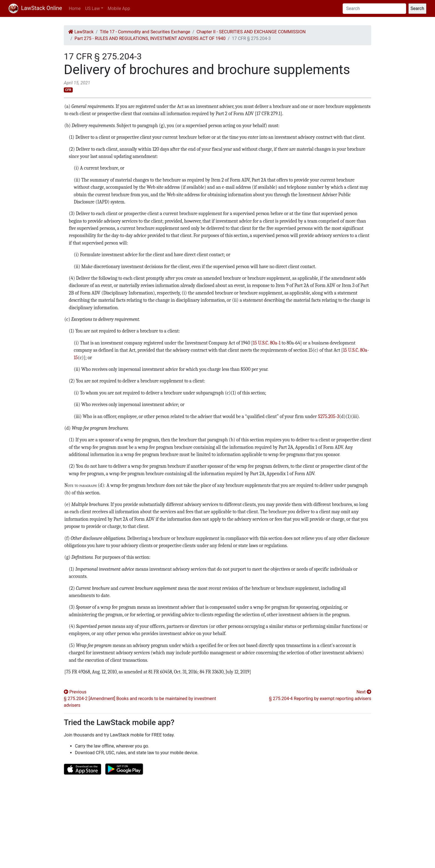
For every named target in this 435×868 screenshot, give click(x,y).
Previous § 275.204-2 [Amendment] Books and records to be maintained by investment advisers (140, 699)
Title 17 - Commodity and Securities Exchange (145, 32)
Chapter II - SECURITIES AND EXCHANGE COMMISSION (251, 32)
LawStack (81, 32)
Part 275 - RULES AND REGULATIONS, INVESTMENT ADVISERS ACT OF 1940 (150, 38)
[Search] (374, 9)
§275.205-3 (329, 416)
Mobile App (119, 8)
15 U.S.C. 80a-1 (267, 343)
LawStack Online (35, 8)
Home (75, 8)
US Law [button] (93, 8)
